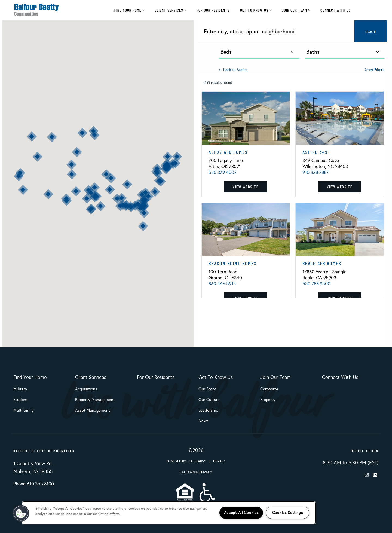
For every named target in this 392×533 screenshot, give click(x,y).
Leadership (208, 410)
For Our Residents (213, 10)
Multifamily (24, 410)
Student (21, 400)
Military (20, 389)
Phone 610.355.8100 (34, 484)
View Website (246, 187)
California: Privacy (196, 472)
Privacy (219, 461)
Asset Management (93, 410)
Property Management (95, 400)
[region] (169, 513)
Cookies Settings (288, 513)
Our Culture (209, 400)
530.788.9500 (316, 284)
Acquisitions (86, 389)
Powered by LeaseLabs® (186, 461)
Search (370, 32)
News (203, 421)
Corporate (269, 389)
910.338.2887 (316, 172)
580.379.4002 (223, 172)
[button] (155, 192)
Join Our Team (296, 10)
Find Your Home (129, 10)
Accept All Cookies (241, 513)
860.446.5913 (222, 284)
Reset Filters (374, 70)
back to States (233, 70)
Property (268, 400)
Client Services (170, 10)
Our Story (207, 389)
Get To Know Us (256, 10)
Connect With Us (336, 10)
